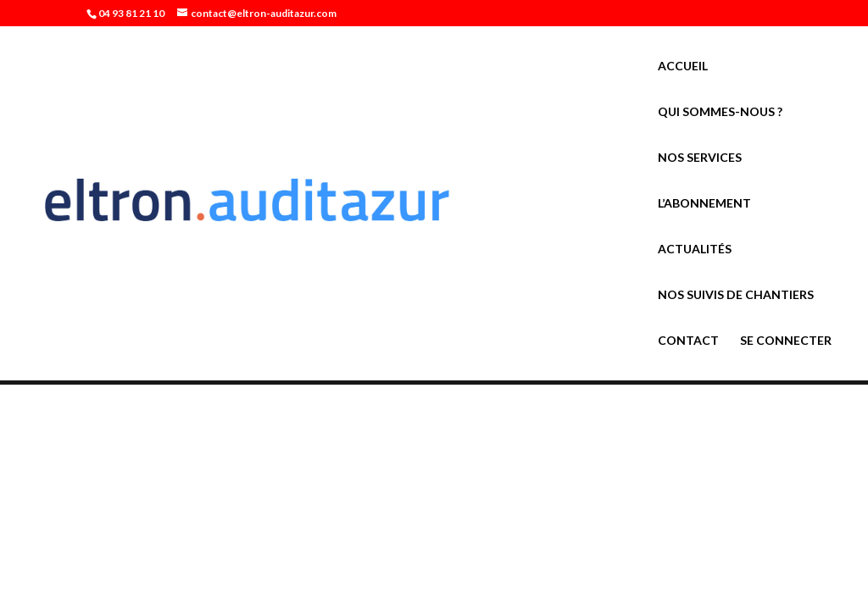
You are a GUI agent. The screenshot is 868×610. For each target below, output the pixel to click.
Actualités (695, 250)
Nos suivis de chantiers (736, 295)
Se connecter (786, 341)
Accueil (683, 67)
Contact (688, 341)
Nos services (700, 158)
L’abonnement (704, 204)
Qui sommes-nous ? (720, 112)
